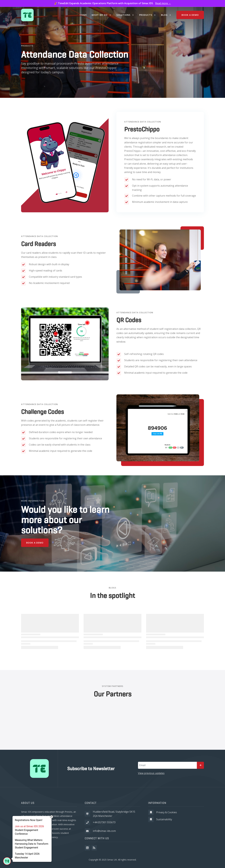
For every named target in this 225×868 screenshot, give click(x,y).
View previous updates (151, 773)
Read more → (163, 3)
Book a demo (35, 543)
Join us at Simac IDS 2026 (29, 826)
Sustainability (164, 819)
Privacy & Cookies (167, 812)
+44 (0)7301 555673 (104, 822)
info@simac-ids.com (104, 831)
